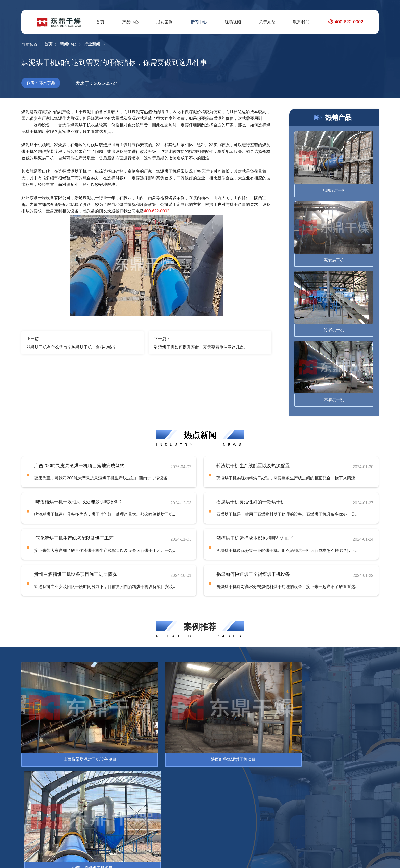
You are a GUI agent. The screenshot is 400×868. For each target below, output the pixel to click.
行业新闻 (92, 44)
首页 (100, 22)
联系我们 (301, 22)
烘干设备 (30, 798)
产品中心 (130, 22)
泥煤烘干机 (83, 830)
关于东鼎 (267, 22)
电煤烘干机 (83, 814)
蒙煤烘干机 (83, 822)
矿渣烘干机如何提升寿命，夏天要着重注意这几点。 (201, 347)
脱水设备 (30, 806)
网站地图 (359, 860)
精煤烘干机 (83, 806)
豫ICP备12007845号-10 (154, 860)
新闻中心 (199, 22)
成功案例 (165, 22)
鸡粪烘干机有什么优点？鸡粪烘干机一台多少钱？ (71, 347)
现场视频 (233, 22)
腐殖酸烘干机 (85, 798)
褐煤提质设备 (85, 838)
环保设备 (60, 760)
